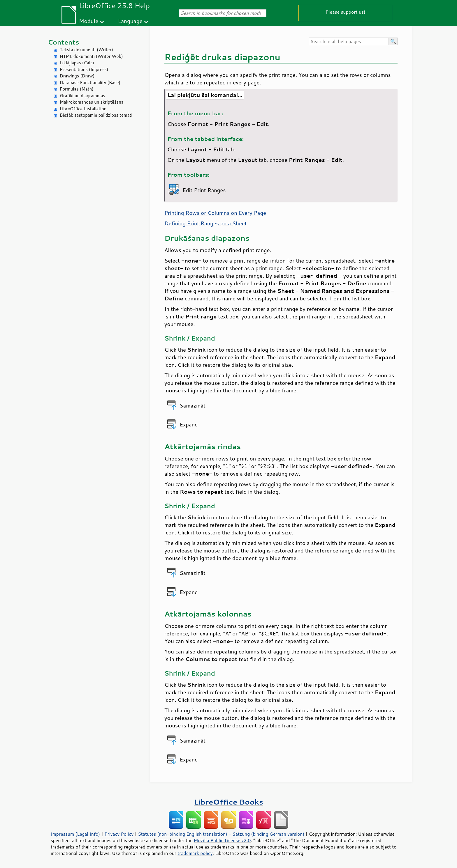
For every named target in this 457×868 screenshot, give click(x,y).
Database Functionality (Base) (90, 83)
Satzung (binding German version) (269, 834)
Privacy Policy (119, 834)
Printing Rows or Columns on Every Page (215, 213)
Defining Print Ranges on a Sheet (206, 223)
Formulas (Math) (77, 89)
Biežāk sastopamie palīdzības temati (96, 115)
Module (89, 21)
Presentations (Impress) (84, 69)
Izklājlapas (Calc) (77, 63)
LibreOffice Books (228, 802)
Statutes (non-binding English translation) (182, 834)
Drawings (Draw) (77, 76)
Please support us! (346, 12)
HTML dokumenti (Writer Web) (91, 56)
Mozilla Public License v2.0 (222, 840)
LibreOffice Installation (83, 109)
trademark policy (195, 853)
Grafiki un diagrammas (82, 96)
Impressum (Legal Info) (75, 834)
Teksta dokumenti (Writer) (86, 50)
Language (130, 21)
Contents (63, 42)
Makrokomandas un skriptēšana (92, 102)
